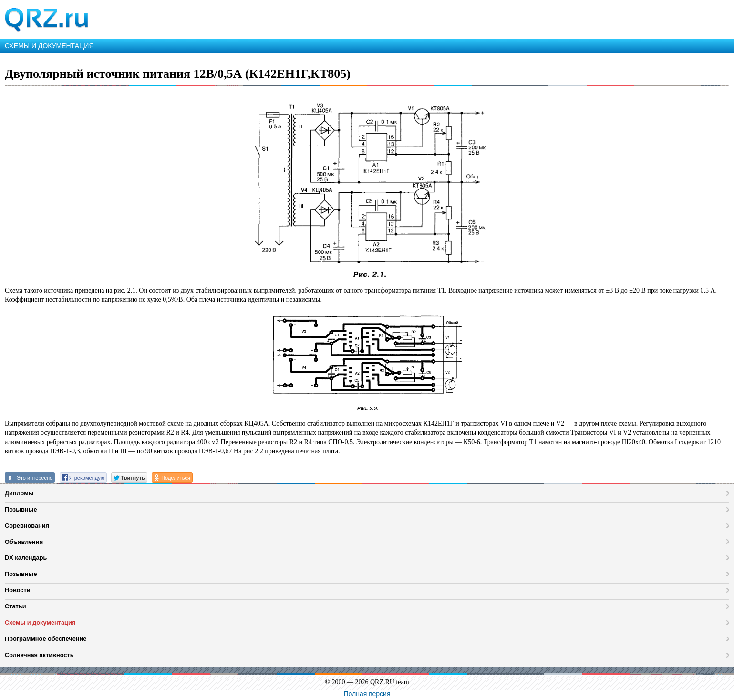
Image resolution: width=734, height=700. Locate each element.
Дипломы (19, 493)
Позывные (21, 509)
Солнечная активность (39, 655)
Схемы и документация (40, 622)
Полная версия (367, 694)
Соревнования (27, 526)
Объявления (24, 542)
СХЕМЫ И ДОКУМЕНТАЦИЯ (49, 46)
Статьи (16, 606)
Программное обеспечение (46, 639)
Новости (18, 590)
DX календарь (26, 558)
